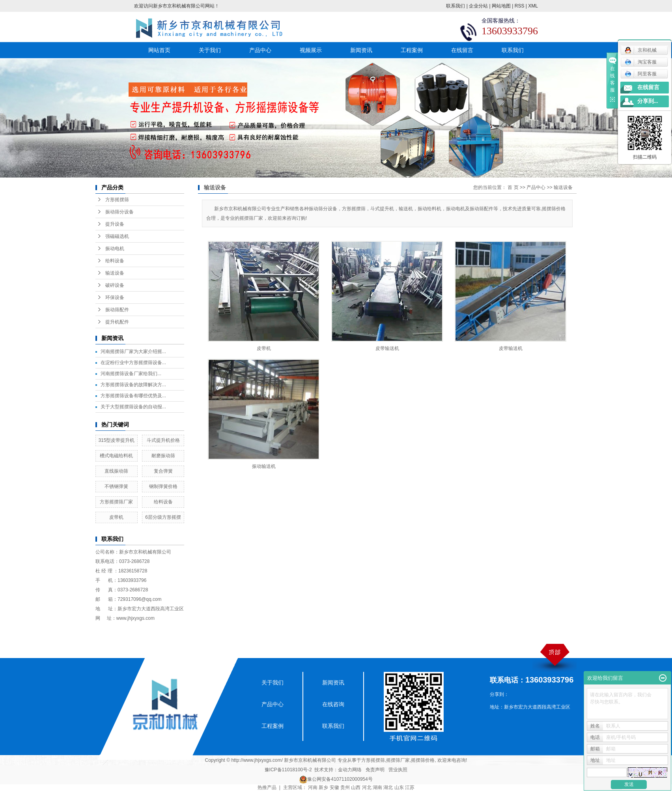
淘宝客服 (641, 62)
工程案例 (412, 50)
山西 (356, 787)
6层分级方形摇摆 (163, 517)
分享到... (648, 101)
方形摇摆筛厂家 (116, 502)
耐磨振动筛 (163, 456)
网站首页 (159, 50)
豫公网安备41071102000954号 (340, 779)
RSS (520, 6)
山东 (399, 787)
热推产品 (267, 787)
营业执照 (398, 770)
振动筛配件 (117, 310)
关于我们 (210, 50)
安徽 (334, 787)
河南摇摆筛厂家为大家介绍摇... (133, 352)
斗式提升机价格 (163, 440)
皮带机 (116, 517)
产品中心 (260, 50)
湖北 (388, 787)
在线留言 (462, 50)
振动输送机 (264, 466)
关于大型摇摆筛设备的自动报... (133, 407)
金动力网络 (350, 770)
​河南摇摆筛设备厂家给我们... (131, 374)
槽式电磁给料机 (116, 456)
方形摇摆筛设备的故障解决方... (133, 385)
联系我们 (455, 6)
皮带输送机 (387, 348)
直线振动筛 (116, 471)
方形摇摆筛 (117, 200)
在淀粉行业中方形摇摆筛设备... (133, 363)
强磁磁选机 (117, 236)
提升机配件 (117, 322)
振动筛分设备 (119, 212)
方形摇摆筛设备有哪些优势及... (133, 396)
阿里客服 (641, 74)
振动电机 (115, 249)
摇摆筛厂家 (398, 760)
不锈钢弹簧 (116, 486)
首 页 (513, 187)
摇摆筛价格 (423, 760)
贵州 (345, 787)
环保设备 (115, 297)
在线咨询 (333, 704)
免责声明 (375, 770)
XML (533, 6)
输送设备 (115, 273)
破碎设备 (115, 285)
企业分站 (478, 6)
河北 (367, 787)
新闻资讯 (361, 50)
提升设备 (115, 224)
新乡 (323, 787)
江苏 (410, 787)
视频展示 (311, 50)
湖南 (377, 787)
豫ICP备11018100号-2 (288, 770)
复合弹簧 (163, 471)
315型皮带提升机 (116, 440)
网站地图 (501, 6)
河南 (313, 787)
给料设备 (115, 261)
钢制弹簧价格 (163, 486)
